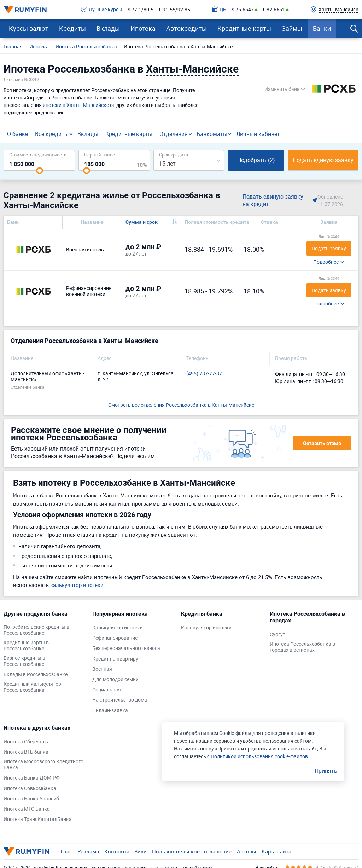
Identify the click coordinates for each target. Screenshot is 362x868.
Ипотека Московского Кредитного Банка (43, 765)
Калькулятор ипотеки (118, 628)
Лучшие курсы (102, 10)
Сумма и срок (142, 222)
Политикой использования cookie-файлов (259, 756)
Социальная (107, 690)
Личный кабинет (258, 134)
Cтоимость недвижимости (38, 155)
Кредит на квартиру (115, 659)
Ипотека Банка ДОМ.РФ (32, 778)
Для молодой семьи (115, 679)
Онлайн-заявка (110, 711)
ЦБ (219, 10)
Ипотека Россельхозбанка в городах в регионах (302, 647)
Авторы (247, 851)
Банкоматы (212, 134)
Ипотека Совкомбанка (30, 789)
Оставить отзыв (322, 443)
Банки (322, 28)
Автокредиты (186, 28)
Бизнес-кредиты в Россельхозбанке (24, 661)
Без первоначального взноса (126, 648)
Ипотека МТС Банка (27, 809)
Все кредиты (52, 134)
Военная (102, 669)
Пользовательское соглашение (192, 851)
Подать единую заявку (323, 160)
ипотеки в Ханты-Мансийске (76, 105)
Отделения (174, 134)
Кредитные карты (244, 28)
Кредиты (72, 28)
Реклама (88, 851)
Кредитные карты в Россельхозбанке (26, 646)
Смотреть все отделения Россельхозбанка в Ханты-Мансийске (181, 405)
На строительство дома (120, 700)
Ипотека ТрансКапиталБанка (38, 819)
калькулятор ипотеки (77, 585)
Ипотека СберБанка (27, 742)
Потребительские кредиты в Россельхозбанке (36, 630)
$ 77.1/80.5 (141, 10)
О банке (17, 134)
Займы (292, 28)
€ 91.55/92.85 (174, 10)
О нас (65, 851)
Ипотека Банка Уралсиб (31, 799)
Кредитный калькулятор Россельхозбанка (32, 687)
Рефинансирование (115, 638)
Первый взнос (100, 155)
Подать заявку (329, 248)
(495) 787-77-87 (204, 374)
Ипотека (143, 28)
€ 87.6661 (274, 10)
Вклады (108, 28)
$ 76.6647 (243, 10)
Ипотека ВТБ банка (26, 752)
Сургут (278, 635)
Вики (141, 851)
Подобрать (256, 160)
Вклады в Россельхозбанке (36, 675)
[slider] (40, 171)
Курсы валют (29, 28)
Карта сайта (276, 851)
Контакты (117, 851)
